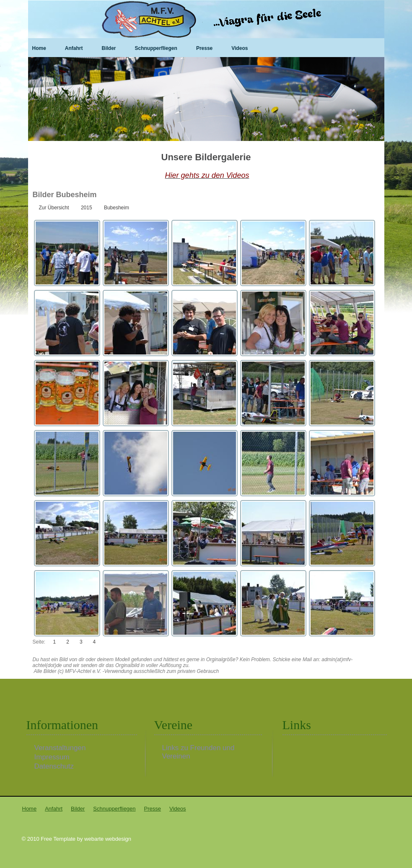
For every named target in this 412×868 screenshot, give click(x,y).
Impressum (52, 757)
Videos (240, 48)
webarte (94, 839)
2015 (87, 208)
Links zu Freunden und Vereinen (198, 748)
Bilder (109, 48)
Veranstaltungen (60, 748)
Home (39, 48)
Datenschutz (54, 766)
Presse (204, 48)
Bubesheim (117, 208)
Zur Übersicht (54, 208)
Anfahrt (74, 48)
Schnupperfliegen (156, 48)
